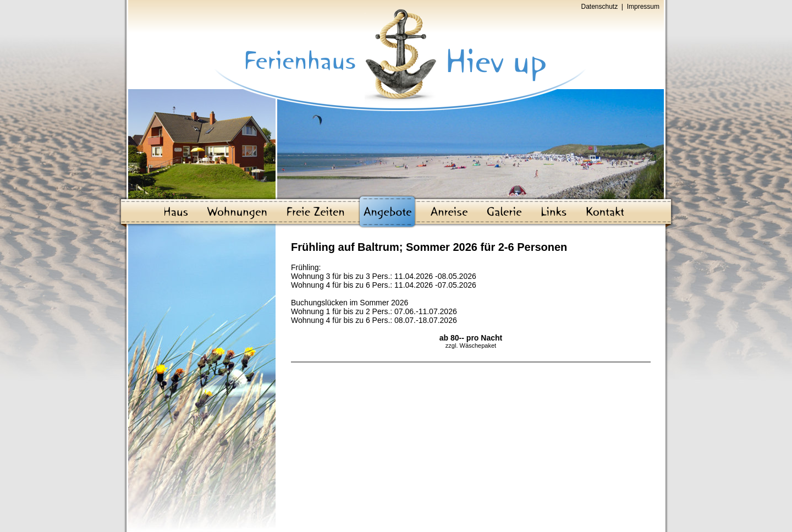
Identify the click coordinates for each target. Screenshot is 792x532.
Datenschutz (600, 7)
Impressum (643, 7)
